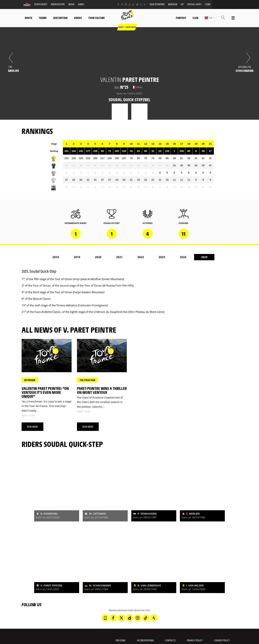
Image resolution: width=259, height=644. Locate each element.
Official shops (194, 4)
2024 (183, 257)
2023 (162, 257)
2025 (204, 257)
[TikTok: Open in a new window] (133, 4)
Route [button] (29, 18)
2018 (56, 257)
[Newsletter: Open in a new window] (141, 4)
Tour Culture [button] (96, 18)
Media (71, 4)
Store (208, 4)
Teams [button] (43, 18)
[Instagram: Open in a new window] (126, 4)
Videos (78, 18)
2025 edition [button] (60, 18)
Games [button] (81, 4)
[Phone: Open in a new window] (130, 4)
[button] (209, 18)
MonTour (173, 4)
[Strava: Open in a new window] (145, 4)
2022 (141, 257)
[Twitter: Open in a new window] (122, 4)
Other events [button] (41, 4)
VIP (182, 4)
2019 (77, 257)
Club (195, 18)
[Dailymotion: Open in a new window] (137, 4)
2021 (119, 257)
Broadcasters (58, 4)
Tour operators (157, 4)
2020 (98, 257)
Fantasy (181, 18)
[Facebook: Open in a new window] (118, 4)
